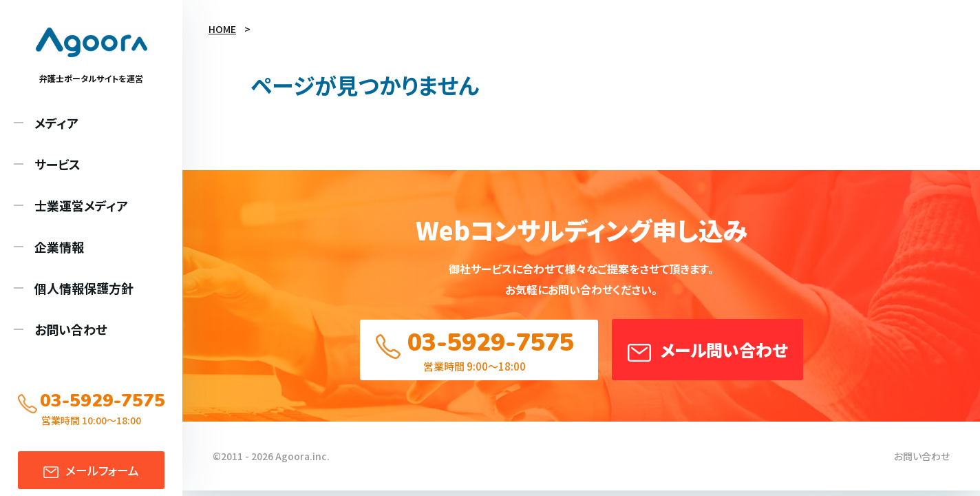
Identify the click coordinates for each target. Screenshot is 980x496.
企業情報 (59, 247)
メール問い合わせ (724, 350)
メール (102, 470)
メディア (56, 123)
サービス (57, 164)
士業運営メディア (81, 205)
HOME (222, 29)
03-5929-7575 (491, 343)
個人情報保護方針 (84, 288)
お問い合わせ (71, 329)
